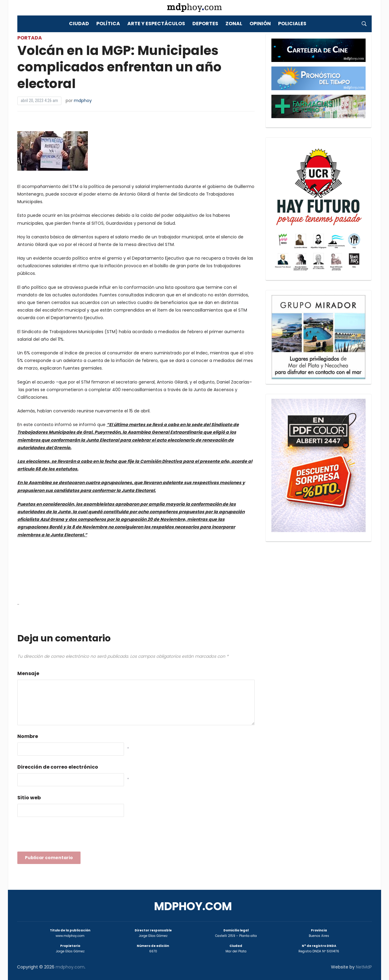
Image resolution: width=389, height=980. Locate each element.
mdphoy (83, 101)
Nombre (28, 736)
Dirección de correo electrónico (58, 767)
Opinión (260, 24)
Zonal (234, 24)
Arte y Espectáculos (156, 24)
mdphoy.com (193, 906)
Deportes (205, 24)
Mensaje (28, 673)
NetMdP (364, 967)
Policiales (292, 24)
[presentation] (64, 836)
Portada (30, 38)
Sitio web (29, 798)
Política (108, 24)
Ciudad (79, 24)
